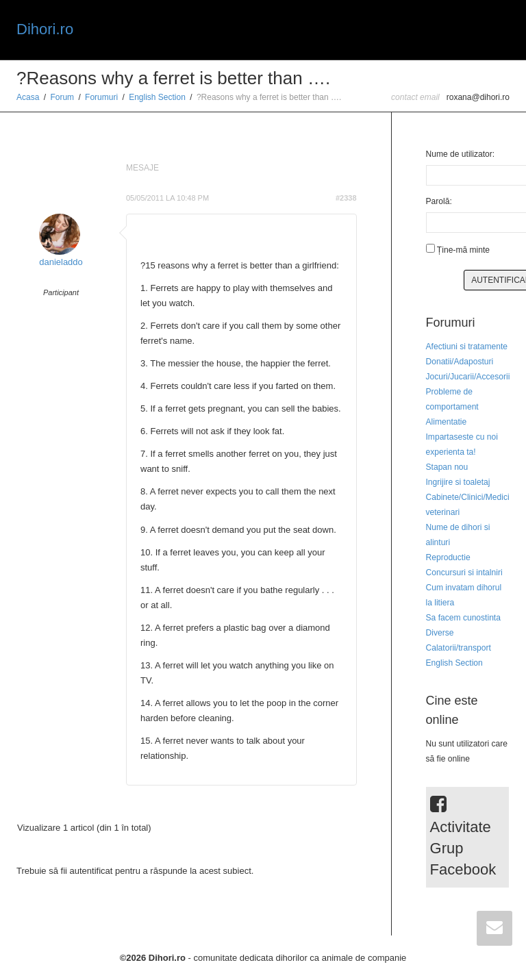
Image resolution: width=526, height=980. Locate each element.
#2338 (346, 198)
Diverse (440, 633)
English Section (157, 97)
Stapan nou (447, 467)
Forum (62, 97)
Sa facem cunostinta (463, 618)
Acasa (28, 97)
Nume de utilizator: (461, 154)
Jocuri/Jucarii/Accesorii (468, 377)
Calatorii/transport (459, 648)
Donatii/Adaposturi (460, 362)
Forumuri (101, 97)
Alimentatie (447, 422)
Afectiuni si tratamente (467, 347)
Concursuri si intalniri (464, 573)
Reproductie (448, 557)
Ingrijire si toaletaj (458, 482)
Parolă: (439, 201)
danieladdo (61, 262)
